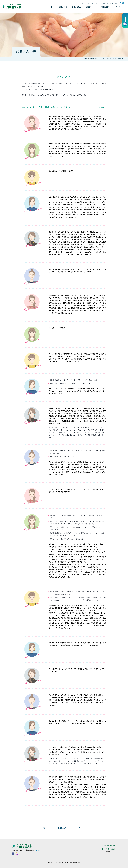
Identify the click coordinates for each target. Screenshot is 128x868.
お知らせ (77, 3)
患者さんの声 (86, 3)
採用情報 (94, 3)
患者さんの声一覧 (94, 59)
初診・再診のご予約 (75, 862)
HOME (85, 59)
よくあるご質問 (104, 3)
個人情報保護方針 (61, 862)
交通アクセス (114, 3)
